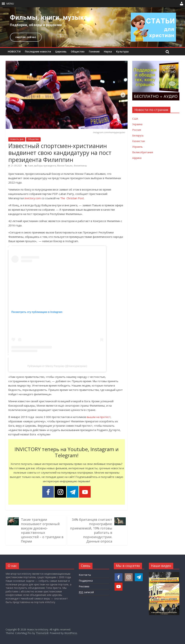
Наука (108, 51)
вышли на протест (99, 417)
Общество (78, 51)
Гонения (94, 51)
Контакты (85, 575)
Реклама (84, 586)
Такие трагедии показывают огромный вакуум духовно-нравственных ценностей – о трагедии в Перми (42, 530)
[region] (92, 27)
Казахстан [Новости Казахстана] (139, 141)
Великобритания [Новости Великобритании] (143, 152)
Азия (30, 166)
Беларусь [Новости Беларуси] (138, 135)
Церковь (61, 51)
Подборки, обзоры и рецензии (36, 25)
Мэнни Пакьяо (65, 166)
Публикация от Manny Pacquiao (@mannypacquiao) (57, 366)
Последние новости (38, 51)
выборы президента (45, 166)
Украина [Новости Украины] (137, 124)
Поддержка (86, 581)
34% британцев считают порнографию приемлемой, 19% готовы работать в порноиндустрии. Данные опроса (91, 530)
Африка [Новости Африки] (137, 158)
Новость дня (17, 139)
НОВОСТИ (14, 51)
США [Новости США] (135, 119)
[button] (10, 4)
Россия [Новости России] (137, 130)
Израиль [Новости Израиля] (137, 147)
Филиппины (80, 166)
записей (86, 592)
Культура (122, 51)
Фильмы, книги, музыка (49, 18)
